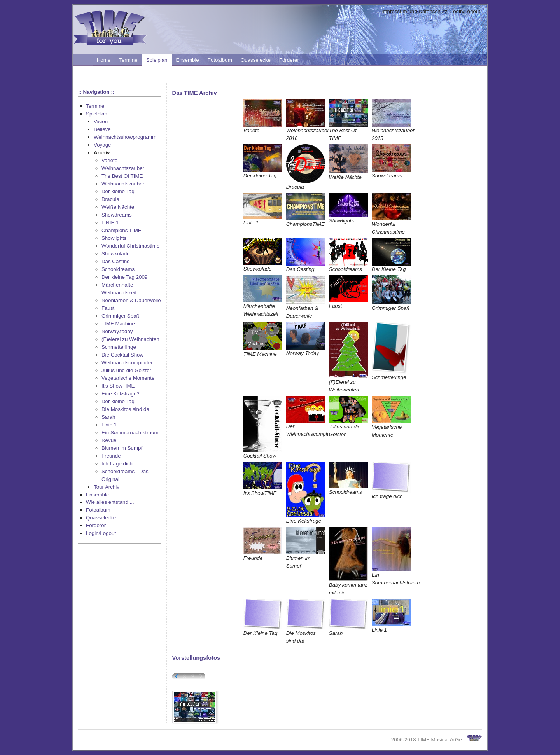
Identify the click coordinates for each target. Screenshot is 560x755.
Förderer (289, 60)
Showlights (114, 238)
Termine (128, 60)
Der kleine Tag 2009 (124, 277)
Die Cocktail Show (122, 355)
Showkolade (116, 254)
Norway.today (117, 331)
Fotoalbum (220, 60)
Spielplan (157, 60)
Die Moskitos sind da (125, 409)
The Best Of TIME (122, 176)
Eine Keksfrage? (121, 394)
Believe (102, 129)
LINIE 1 (110, 223)
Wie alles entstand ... (110, 502)
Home (104, 60)
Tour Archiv (107, 487)
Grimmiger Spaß (121, 316)
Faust (108, 308)
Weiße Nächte (118, 207)
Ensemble (188, 60)
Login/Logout (465, 11)
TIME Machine (118, 324)
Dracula (110, 199)
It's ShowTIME (118, 386)
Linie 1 (109, 425)
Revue (109, 440)
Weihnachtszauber (123, 168)
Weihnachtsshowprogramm (125, 137)
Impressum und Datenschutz (415, 11)
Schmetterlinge (119, 347)
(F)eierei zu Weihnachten (130, 339)
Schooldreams (118, 269)
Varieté (109, 160)
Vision (101, 121)
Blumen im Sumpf (122, 448)
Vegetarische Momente (128, 378)
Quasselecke (256, 60)
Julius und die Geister (126, 370)
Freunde (111, 456)
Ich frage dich (117, 464)
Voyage (102, 145)
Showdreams (117, 215)
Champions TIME (122, 230)
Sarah (108, 417)
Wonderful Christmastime (130, 246)
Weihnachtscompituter (127, 363)
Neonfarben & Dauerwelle (131, 300)
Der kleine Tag (118, 191)
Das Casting (116, 261)
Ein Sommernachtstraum (130, 433)
